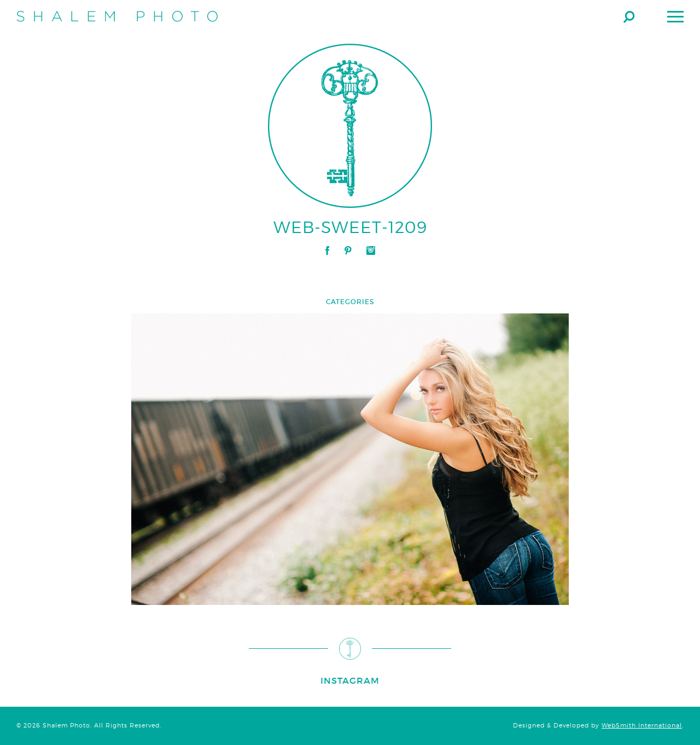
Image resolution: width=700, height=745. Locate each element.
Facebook (327, 251)
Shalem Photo (117, 16)
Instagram (371, 251)
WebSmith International (642, 726)
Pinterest (348, 251)
